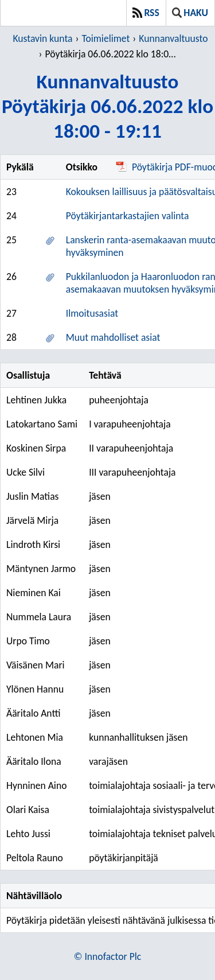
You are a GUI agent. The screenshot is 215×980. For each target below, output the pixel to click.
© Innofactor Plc (107, 956)
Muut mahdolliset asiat (113, 337)
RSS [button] (146, 13)
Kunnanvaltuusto (173, 38)
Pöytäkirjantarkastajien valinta (128, 216)
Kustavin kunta (42, 38)
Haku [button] (190, 13)
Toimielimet (105, 38)
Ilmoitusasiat (92, 313)
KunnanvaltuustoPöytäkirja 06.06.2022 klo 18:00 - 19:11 (107, 106)
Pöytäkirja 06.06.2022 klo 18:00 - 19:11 (112, 54)
